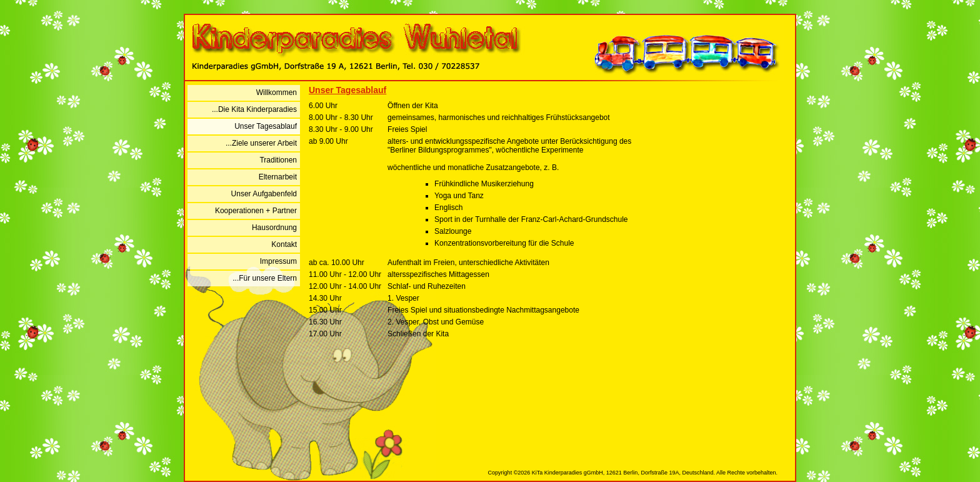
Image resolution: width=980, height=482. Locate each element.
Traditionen (278, 160)
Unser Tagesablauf (266, 126)
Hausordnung (274, 228)
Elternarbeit (278, 177)
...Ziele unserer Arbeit (261, 143)
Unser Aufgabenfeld (264, 194)
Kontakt (284, 244)
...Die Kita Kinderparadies (254, 109)
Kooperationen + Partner (256, 211)
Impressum (278, 261)
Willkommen (277, 93)
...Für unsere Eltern (265, 278)
